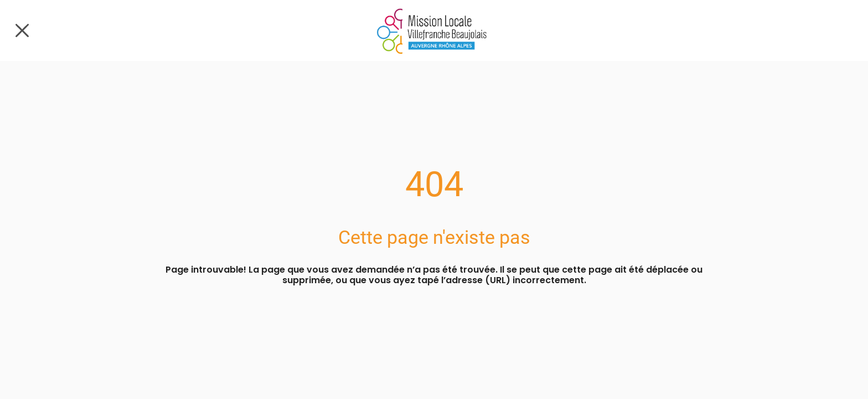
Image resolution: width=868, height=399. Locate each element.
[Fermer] (22, 30)
